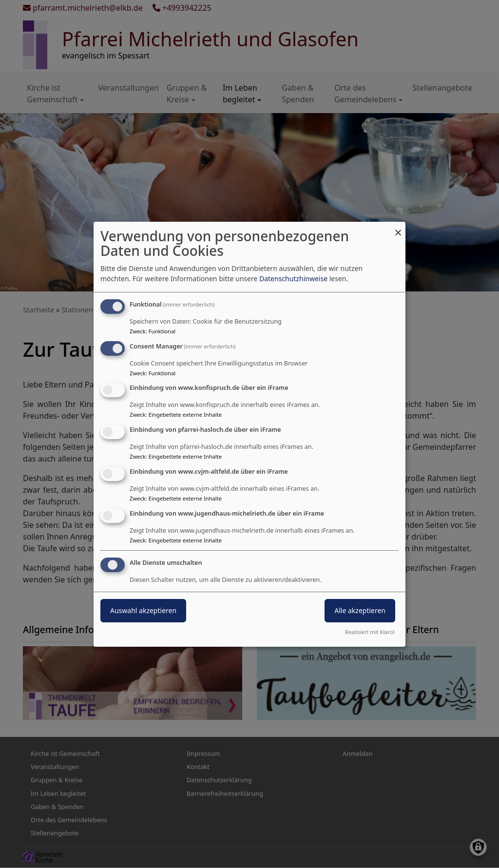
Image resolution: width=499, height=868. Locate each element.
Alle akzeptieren (360, 610)
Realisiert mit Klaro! (370, 632)
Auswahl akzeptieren (143, 610)
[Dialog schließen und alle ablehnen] (398, 228)
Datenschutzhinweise (293, 279)
